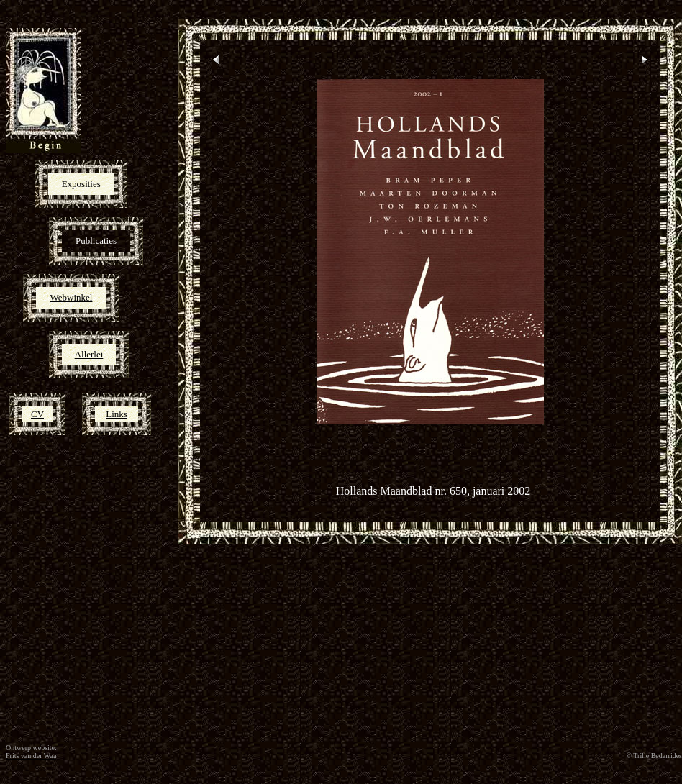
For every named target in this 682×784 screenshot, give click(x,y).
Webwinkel (72, 297)
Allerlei (89, 354)
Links (117, 414)
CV (37, 414)
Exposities (81, 184)
